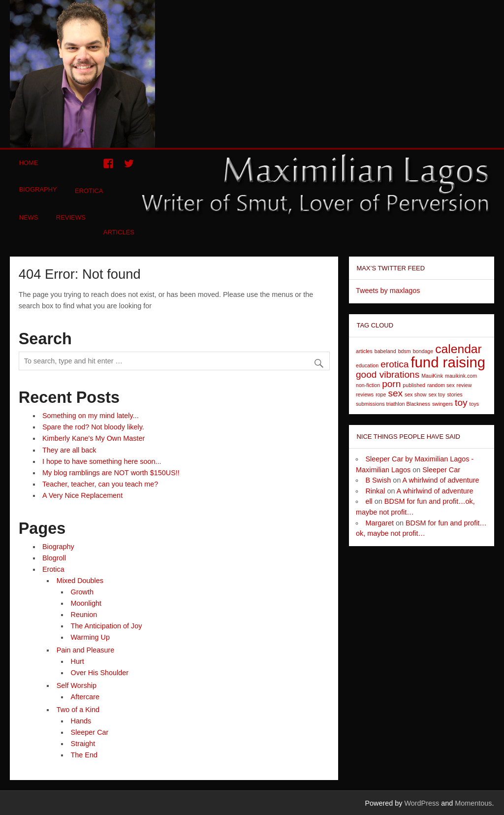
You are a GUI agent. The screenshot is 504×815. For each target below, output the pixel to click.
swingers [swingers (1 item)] (442, 404)
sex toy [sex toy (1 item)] (437, 394)
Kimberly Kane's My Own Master (94, 438)
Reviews (71, 217)
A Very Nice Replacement (82, 495)
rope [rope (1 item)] (381, 394)
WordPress (422, 803)
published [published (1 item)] (414, 385)
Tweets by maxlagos (388, 291)
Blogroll (54, 558)
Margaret (379, 523)
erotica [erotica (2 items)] (394, 364)
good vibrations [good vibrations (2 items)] (388, 375)
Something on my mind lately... (91, 416)
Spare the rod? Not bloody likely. (93, 427)
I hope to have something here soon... (102, 461)
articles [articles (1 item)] (364, 351)
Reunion (84, 615)
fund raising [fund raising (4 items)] (448, 362)
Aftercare (85, 697)
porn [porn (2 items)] (391, 384)
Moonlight (86, 603)
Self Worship (77, 685)
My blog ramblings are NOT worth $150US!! (111, 473)
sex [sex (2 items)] (395, 393)
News (29, 217)
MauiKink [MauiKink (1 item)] (432, 376)
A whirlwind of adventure (441, 480)
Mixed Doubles (80, 581)
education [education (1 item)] (367, 365)
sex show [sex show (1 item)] (415, 394)
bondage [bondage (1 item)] (423, 351)
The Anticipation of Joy (107, 626)
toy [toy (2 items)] (461, 403)
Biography (38, 189)
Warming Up (90, 637)
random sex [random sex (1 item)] (441, 385)
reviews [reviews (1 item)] (365, 394)
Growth (82, 592)
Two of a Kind (78, 710)
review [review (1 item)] (464, 385)
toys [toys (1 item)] (474, 404)
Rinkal (375, 491)
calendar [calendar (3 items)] (458, 349)
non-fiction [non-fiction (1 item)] (368, 385)
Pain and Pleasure (86, 650)
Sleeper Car (90, 732)
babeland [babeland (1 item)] (385, 351)
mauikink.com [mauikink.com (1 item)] (461, 376)
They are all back (69, 450)
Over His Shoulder (100, 673)
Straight (83, 744)
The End (84, 755)
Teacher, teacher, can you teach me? (100, 484)
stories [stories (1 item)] (455, 394)
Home (29, 163)
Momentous (473, 803)
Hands (81, 721)
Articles (119, 232)
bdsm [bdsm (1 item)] (405, 351)
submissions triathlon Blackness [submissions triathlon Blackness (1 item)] (393, 404)
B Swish (378, 480)
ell (369, 501)
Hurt (78, 661)
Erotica (89, 191)
